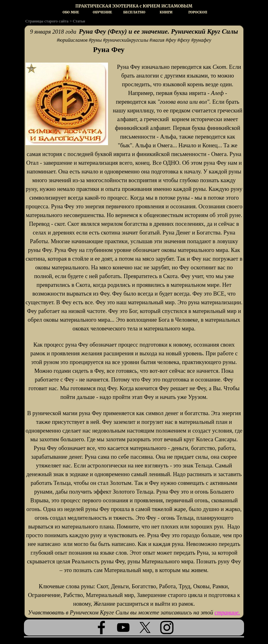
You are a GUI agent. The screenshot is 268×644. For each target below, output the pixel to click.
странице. (227, 612)
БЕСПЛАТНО (134, 12)
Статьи (79, 21)
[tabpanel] (134, 6)
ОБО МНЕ (71, 12)
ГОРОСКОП (198, 12)
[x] (145, 627)
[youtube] (123, 627)
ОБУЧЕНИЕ (102, 12)
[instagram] (167, 627)
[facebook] (101, 627)
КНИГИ (166, 12)
